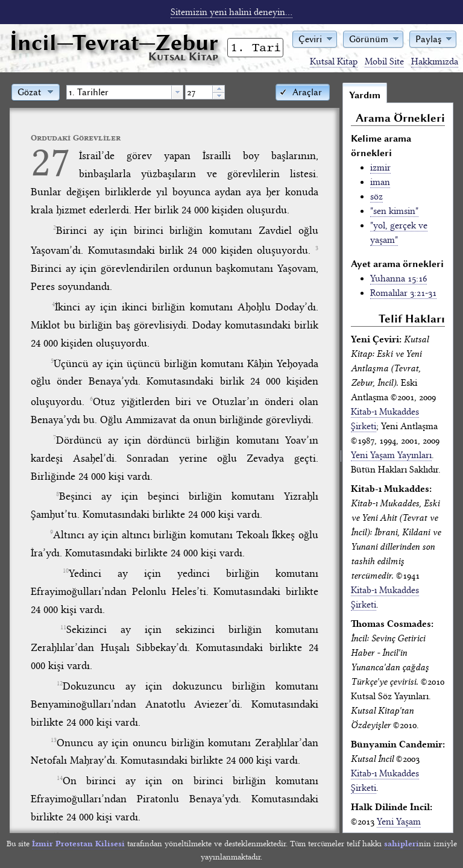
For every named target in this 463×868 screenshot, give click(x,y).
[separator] (341, 458)
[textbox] (119, 92)
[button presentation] (177, 92)
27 (51, 162)
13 (54, 740)
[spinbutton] (199, 92)
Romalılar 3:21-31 (403, 293)
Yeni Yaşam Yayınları (391, 455)
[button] (315, 38)
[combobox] (125, 92)
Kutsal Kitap (334, 61)
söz (376, 197)
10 (66, 571)
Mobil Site (384, 61)
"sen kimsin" (394, 211)
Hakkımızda (435, 61)
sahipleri (402, 844)
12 (60, 684)
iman (380, 182)
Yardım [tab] (365, 95)
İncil (114, 42)
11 (63, 627)
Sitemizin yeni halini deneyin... (231, 12)
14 (60, 778)
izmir (380, 168)
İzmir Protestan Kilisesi (78, 844)
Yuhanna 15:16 (398, 278)
